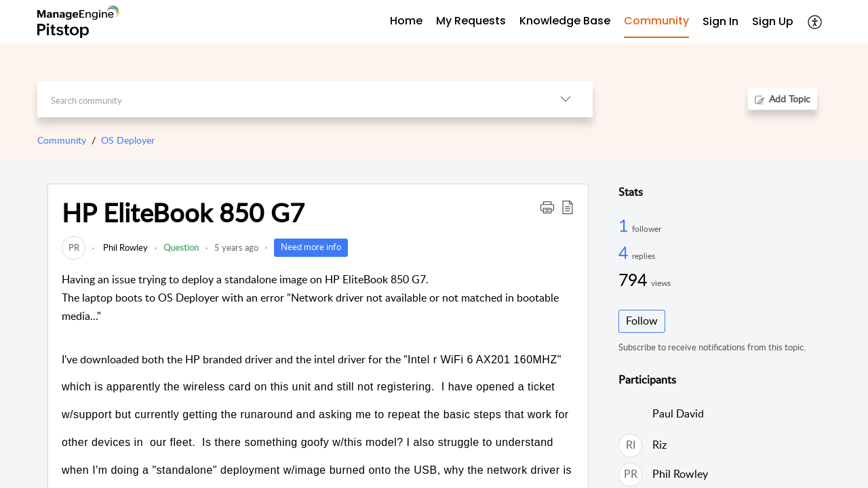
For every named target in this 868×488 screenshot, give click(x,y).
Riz (659, 445)
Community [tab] (656, 21)
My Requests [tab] (471, 21)
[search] (288, 99)
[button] (815, 22)
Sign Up (773, 21)
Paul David (678, 413)
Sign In (721, 21)
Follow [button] (642, 321)
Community (62, 140)
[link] (74, 247)
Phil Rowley (124, 247)
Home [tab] (406, 21)
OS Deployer (128, 140)
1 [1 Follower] (625, 225)
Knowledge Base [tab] (565, 21)
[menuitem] (721, 22)
